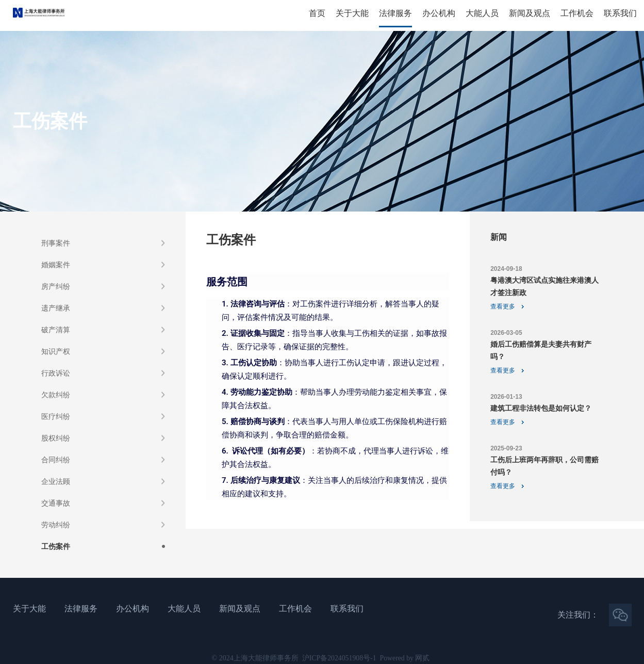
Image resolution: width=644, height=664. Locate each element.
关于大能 (352, 13)
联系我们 (620, 13)
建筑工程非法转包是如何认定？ (541, 408)
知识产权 (56, 351)
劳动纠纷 (56, 525)
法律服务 (395, 13)
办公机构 (439, 13)
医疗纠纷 (56, 416)
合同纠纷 (56, 460)
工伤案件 (56, 546)
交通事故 (56, 503)
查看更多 (503, 306)
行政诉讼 (56, 373)
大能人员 (482, 13)
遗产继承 (56, 308)
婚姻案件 (56, 265)
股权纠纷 (56, 438)
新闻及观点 (530, 13)
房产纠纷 (56, 286)
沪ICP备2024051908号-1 (338, 658)
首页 (317, 13)
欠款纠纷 (56, 395)
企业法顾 (56, 481)
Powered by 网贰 (405, 658)
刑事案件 (56, 243)
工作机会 (577, 13)
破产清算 (56, 330)
